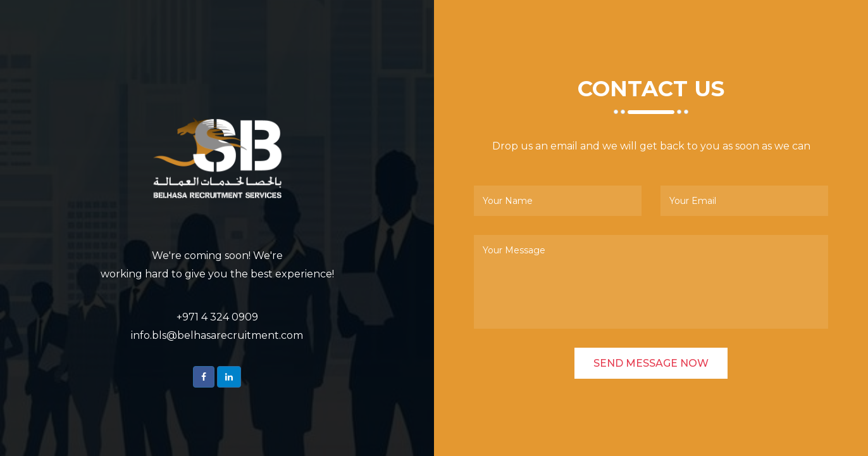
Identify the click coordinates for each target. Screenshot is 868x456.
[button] (204, 377)
